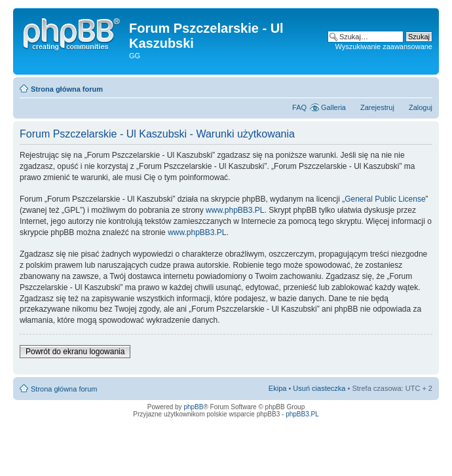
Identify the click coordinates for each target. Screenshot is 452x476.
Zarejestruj (377, 107)
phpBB (193, 407)
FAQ (299, 107)
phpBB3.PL (302, 414)
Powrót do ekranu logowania (75, 352)
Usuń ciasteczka (319, 388)
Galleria (333, 107)
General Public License (385, 199)
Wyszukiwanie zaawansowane (384, 46)
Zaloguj (421, 107)
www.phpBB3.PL (235, 210)
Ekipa (278, 388)
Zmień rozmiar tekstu (423, 86)
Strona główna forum (67, 89)
